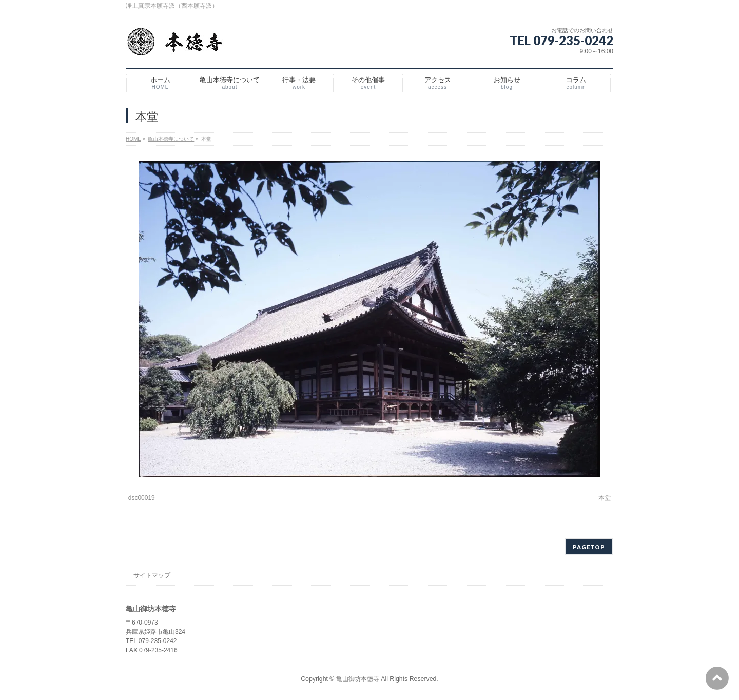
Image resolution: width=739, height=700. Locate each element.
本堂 (605, 498)
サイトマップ (152, 575)
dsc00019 (142, 498)
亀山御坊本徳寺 (358, 679)
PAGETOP (589, 547)
